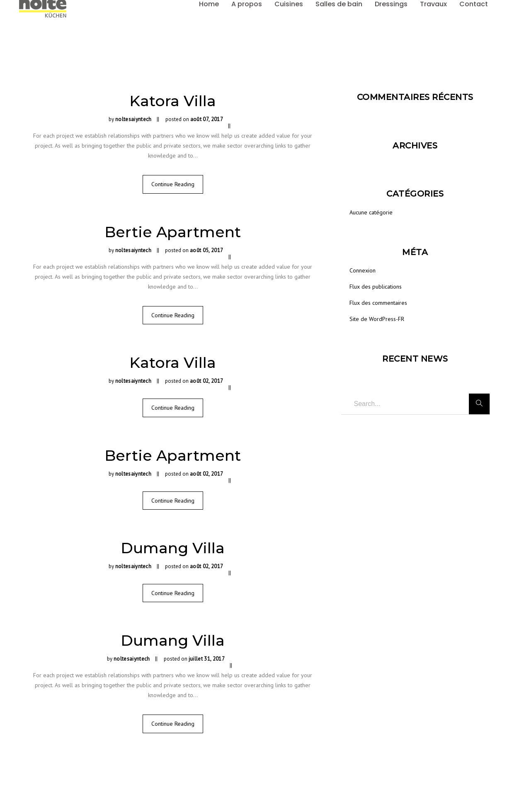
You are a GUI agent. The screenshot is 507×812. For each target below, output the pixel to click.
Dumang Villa (173, 548)
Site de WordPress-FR (377, 319)
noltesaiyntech (133, 119)
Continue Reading (173, 184)
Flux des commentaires (378, 303)
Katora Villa (173, 101)
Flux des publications (376, 287)
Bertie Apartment (173, 232)
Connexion (363, 270)
